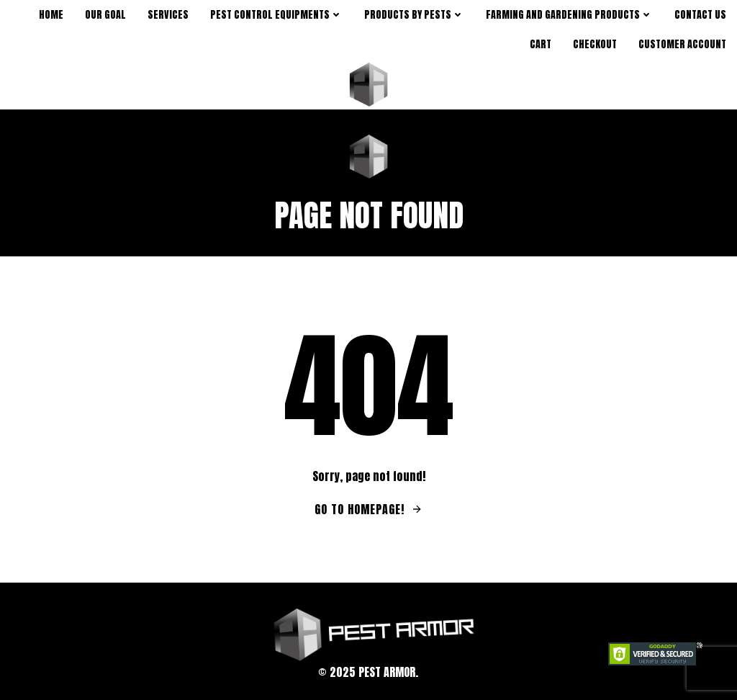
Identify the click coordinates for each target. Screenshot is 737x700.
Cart (541, 44)
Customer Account (682, 44)
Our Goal (105, 15)
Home (51, 15)
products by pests (414, 15)
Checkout (595, 44)
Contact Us (700, 15)
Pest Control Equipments (276, 15)
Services (168, 15)
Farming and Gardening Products (569, 15)
